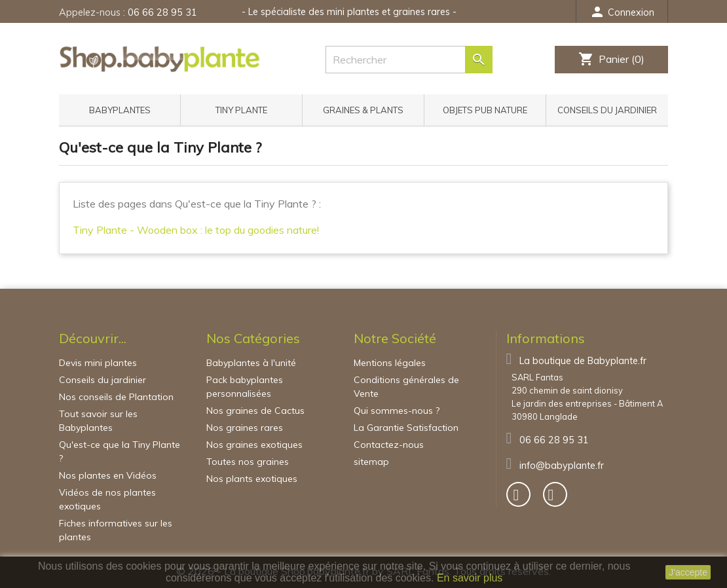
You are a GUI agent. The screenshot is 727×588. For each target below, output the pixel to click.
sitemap (371, 462)
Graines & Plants (363, 110)
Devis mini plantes (98, 363)
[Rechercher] (409, 60)
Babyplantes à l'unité (251, 363)
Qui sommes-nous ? (397, 411)
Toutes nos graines (248, 462)
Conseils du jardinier (607, 110)
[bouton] (518, 494)
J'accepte (688, 572)
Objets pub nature (485, 110)
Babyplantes (120, 110)
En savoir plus (470, 578)
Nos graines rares (245, 428)
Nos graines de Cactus (255, 411)
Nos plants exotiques (252, 479)
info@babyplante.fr (562, 466)
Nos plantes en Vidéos (108, 475)
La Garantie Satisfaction (406, 428)
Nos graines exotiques (254, 445)
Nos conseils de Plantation (116, 397)
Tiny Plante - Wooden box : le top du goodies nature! (196, 230)
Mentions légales (390, 363)
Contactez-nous (389, 445)
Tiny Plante (241, 110)
